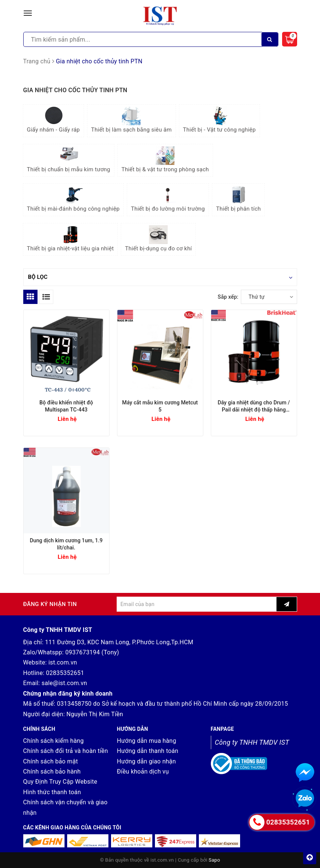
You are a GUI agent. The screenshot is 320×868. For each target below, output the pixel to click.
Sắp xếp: (228, 297)
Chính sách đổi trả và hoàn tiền (66, 751)
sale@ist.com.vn (64, 683)
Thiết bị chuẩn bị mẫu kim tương (69, 159)
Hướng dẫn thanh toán (148, 751)
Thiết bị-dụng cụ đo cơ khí (158, 239)
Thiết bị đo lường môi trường (168, 199)
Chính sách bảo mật (51, 761)
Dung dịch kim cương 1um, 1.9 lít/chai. (66, 544)
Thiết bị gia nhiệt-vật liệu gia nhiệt (71, 239)
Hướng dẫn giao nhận (146, 761)
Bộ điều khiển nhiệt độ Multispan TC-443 (66, 406)
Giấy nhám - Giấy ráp (53, 120)
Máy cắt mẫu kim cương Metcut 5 (160, 406)
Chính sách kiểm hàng (54, 741)
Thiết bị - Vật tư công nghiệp (219, 120)
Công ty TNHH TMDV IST (252, 742)
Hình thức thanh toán (52, 792)
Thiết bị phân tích (238, 199)
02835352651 (65, 673)
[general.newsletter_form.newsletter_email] (197, 604)
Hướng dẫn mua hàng (147, 741)
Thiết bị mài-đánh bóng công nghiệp (73, 199)
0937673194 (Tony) (92, 652)
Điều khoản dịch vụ (143, 771)
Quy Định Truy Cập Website (60, 782)
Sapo (214, 860)
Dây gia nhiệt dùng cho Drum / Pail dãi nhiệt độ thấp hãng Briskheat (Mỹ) (254, 406)
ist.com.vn (63, 662)
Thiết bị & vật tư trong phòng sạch (165, 159)
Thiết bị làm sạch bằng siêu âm (131, 120)
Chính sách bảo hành (52, 771)
